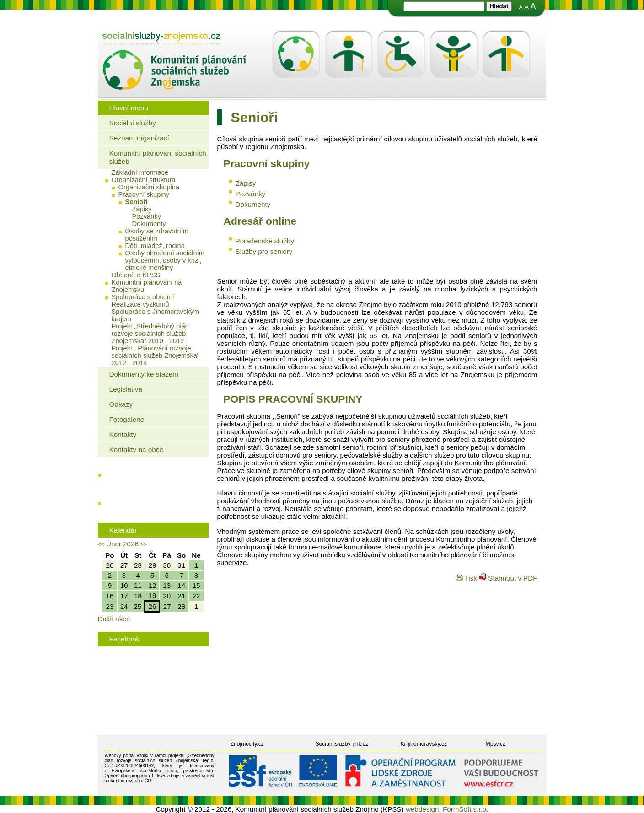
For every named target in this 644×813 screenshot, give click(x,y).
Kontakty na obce (136, 450)
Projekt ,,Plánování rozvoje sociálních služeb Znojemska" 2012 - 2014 (156, 355)
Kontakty (123, 434)
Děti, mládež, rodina (155, 246)
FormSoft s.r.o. (466, 809)
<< (101, 544)
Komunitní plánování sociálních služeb (158, 157)
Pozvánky (147, 216)
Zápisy (142, 209)
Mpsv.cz (496, 744)
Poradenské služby (265, 241)
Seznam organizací (139, 138)
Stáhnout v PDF (508, 578)
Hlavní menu (129, 108)
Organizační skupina (149, 187)
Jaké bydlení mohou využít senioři (155, 477)
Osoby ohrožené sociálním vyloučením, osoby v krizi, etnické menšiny (165, 260)
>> (144, 544)
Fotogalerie (127, 419)
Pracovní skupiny (144, 194)
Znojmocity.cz (247, 744)
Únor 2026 (122, 544)
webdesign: (423, 809)
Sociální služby (133, 123)
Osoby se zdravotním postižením (157, 235)
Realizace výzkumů (140, 304)
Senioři (137, 202)
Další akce (114, 619)
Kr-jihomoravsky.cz (424, 744)
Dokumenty (149, 224)
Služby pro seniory (264, 251)
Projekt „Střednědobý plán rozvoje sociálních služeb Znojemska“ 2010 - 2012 (150, 334)
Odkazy (121, 404)
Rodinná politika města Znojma (151, 506)
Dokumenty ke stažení (144, 374)
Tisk (467, 578)
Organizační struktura (144, 180)
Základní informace (140, 172)
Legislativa (126, 389)
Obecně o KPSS (136, 275)
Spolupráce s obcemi (143, 297)
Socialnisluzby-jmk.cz (342, 744)
